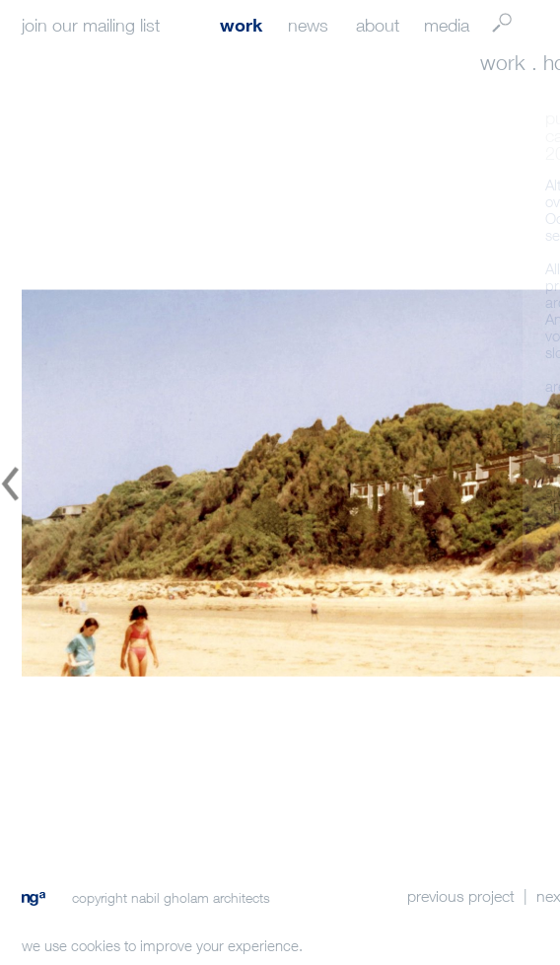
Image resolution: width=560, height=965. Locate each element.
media (447, 25)
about (378, 25)
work (241, 25)
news (308, 25)
